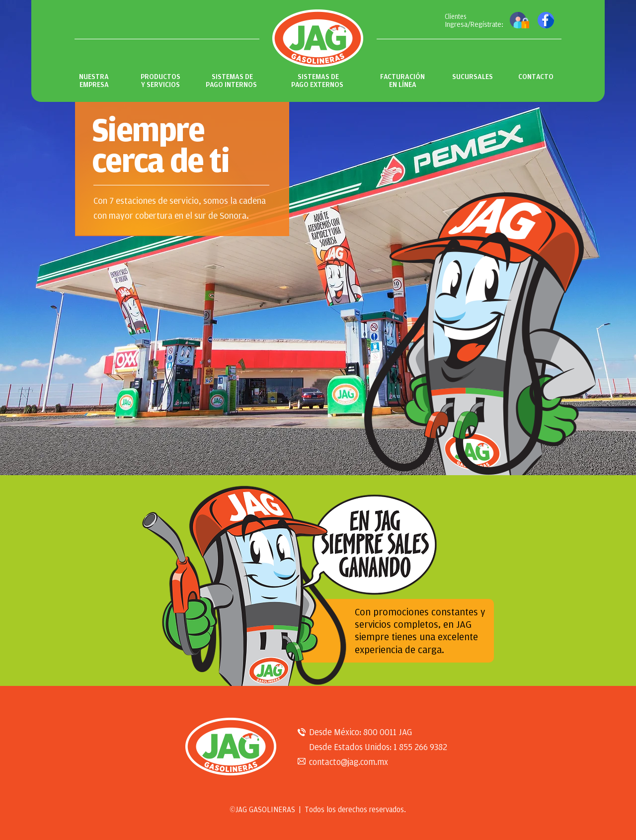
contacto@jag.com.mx (349, 762)
